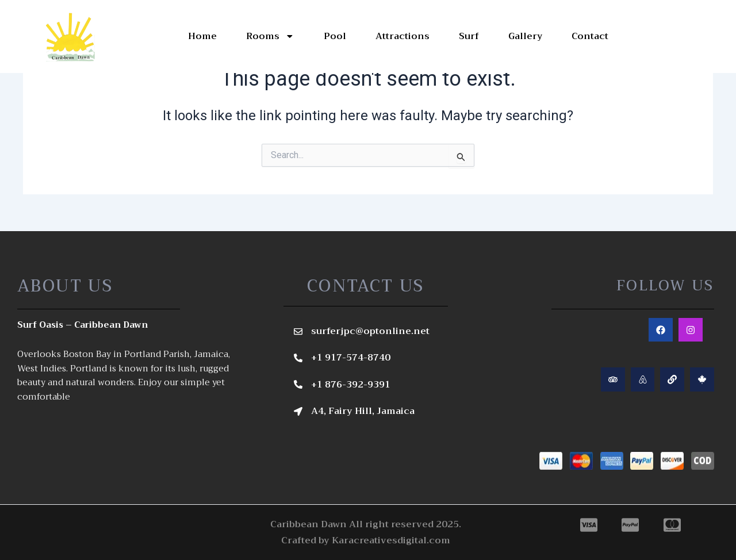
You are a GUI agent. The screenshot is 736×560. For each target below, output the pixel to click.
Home (202, 36)
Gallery (525, 36)
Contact (590, 36)
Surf (468, 36)
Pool (334, 36)
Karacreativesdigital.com (391, 540)
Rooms (270, 36)
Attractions (402, 36)
